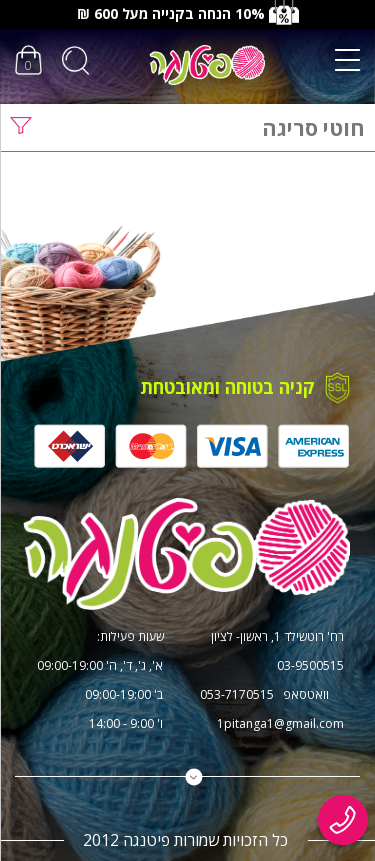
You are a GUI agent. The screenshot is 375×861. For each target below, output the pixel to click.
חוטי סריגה (313, 128)
